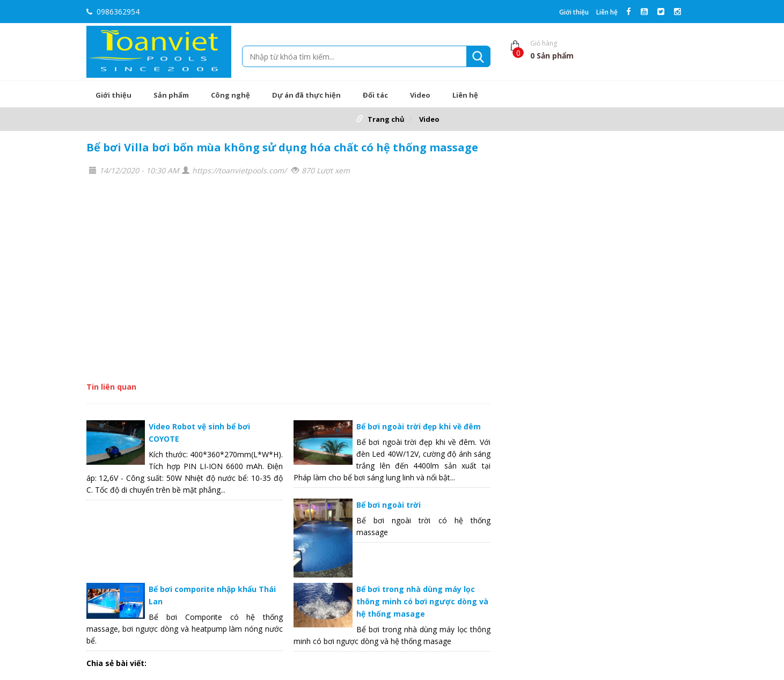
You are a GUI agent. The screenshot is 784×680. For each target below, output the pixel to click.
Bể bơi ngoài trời (389, 505)
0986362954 (113, 12)
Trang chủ (386, 119)
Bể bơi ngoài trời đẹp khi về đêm (419, 426)
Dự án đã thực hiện (306, 95)
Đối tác (375, 95)
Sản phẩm (171, 95)
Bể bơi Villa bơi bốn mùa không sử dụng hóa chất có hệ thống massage (282, 147)
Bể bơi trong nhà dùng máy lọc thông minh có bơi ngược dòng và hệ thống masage (422, 601)
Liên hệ (607, 12)
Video (420, 95)
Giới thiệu (574, 12)
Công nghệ (230, 95)
